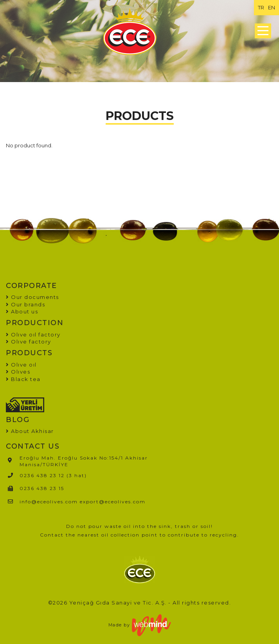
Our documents (32, 297)
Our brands (25, 304)
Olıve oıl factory (33, 335)
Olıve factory (29, 342)
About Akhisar (32, 431)
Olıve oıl (21, 365)
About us (22, 311)
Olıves (18, 372)
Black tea (23, 379)
